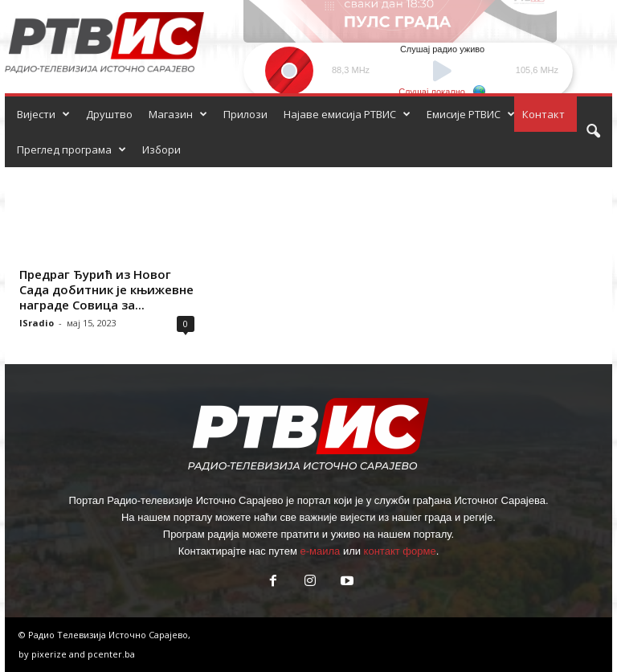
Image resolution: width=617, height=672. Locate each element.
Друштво (109, 114)
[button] (593, 132)
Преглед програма (72, 150)
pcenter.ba (111, 654)
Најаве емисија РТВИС (347, 114)
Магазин (178, 114)
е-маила (320, 551)
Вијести (43, 114)
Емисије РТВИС (471, 114)
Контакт (543, 114)
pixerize (50, 654)
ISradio (37, 323)
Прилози (245, 114)
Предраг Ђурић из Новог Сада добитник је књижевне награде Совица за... (106, 289)
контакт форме (400, 551)
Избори (161, 150)
